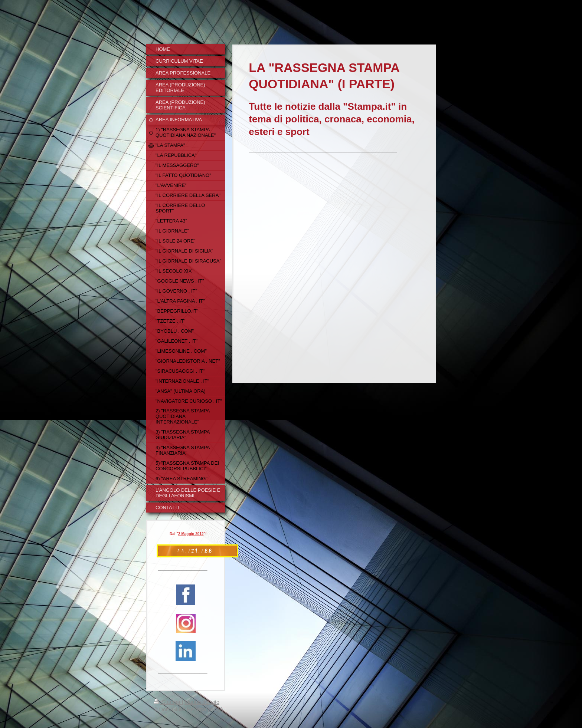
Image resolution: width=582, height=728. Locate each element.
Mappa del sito (202, 702)
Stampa (168, 702)
